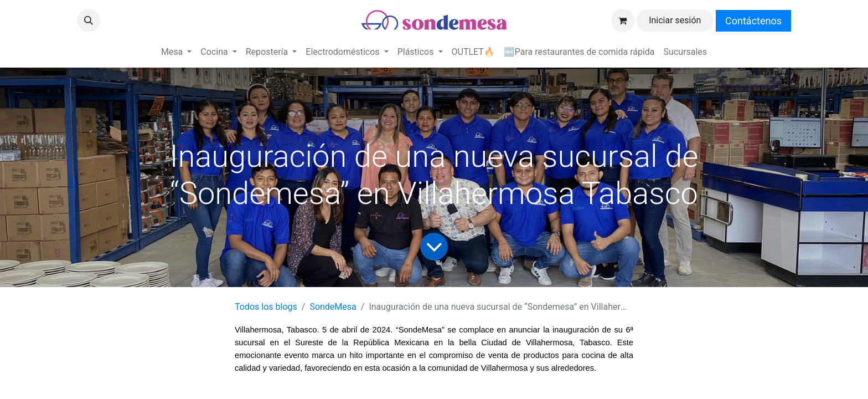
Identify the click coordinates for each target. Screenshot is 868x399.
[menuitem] (176, 52)
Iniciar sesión (675, 20)
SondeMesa (333, 307)
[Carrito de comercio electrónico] (623, 21)
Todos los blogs (266, 307)
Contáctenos (753, 21)
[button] (89, 21)
